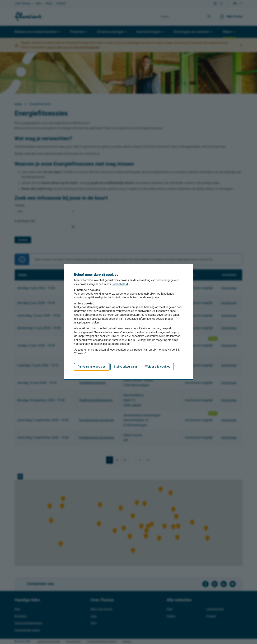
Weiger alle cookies (158, 367)
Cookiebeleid (120, 284)
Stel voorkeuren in (125, 367)
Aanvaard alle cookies (92, 367)
